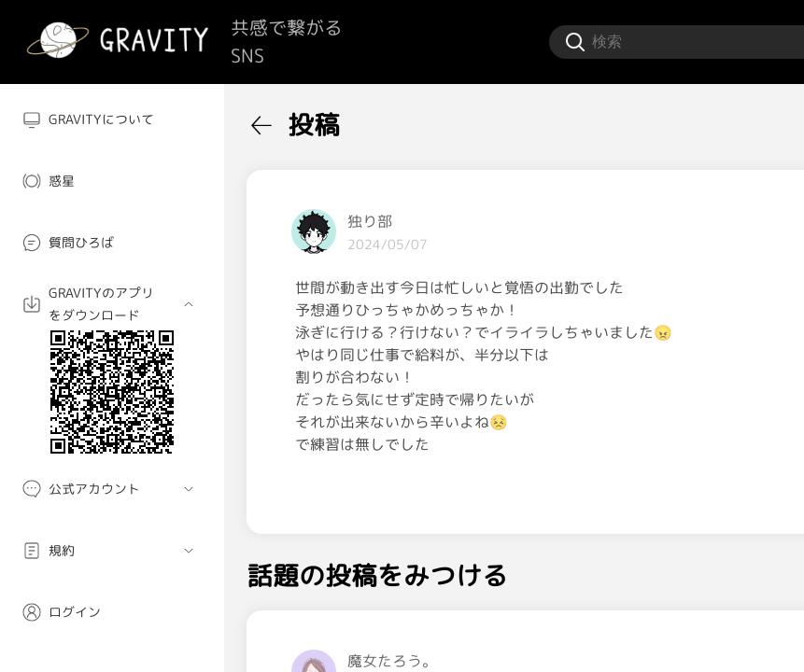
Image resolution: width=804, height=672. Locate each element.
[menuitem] (112, 119)
